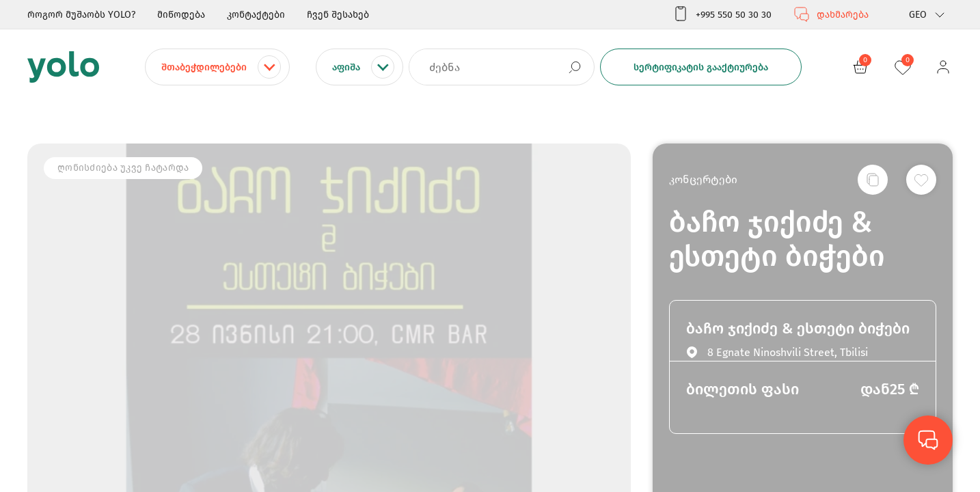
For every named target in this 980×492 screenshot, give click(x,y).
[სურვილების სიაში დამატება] (921, 180)
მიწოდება (181, 15)
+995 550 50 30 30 (722, 14)
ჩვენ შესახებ (338, 15)
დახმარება (831, 14)
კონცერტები (703, 179)
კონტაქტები (256, 15)
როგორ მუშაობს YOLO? (81, 15)
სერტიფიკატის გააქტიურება (701, 67)
